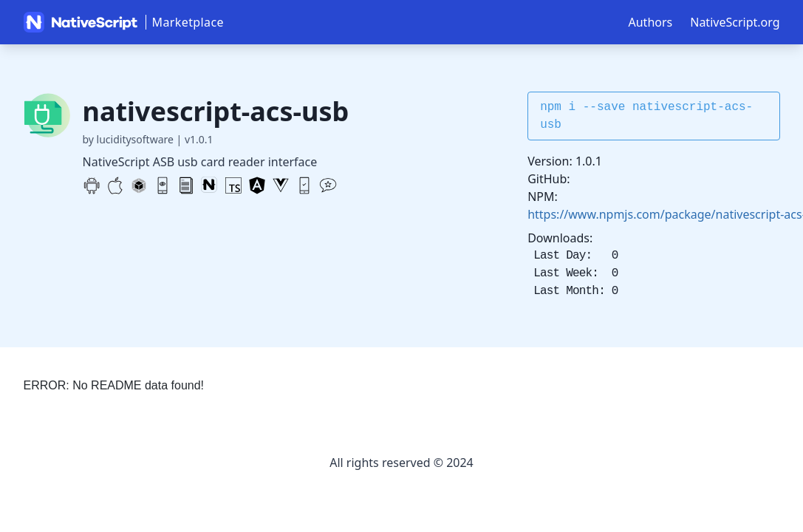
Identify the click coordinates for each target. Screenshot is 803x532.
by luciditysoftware (128, 139)
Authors (651, 22)
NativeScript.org (735, 22)
